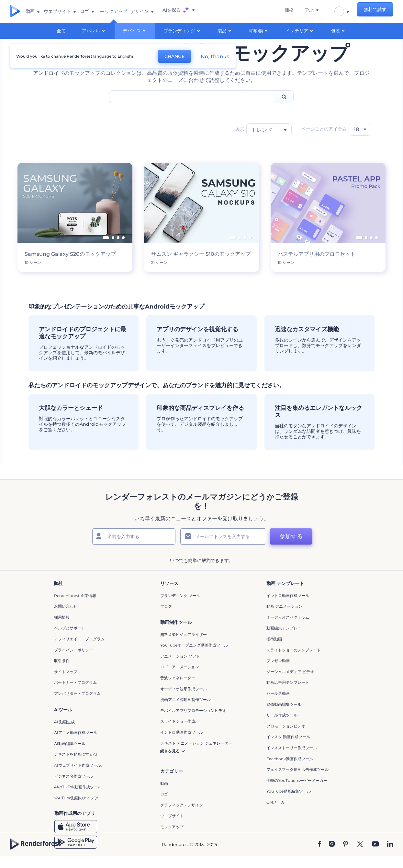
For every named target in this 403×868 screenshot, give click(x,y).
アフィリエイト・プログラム (79, 651)
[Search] (284, 109)
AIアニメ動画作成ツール (76, 745)
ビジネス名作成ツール (73, 788)
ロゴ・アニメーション (180, 679)
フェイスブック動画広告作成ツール (297, 782)
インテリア (300, 30)
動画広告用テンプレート (288, 695)
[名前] (135, 549)
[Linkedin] (390, 857)
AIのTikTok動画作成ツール (78, 799)
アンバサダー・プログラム (77, 705)
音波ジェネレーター (178, 690)
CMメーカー (277, 814)
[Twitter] (360, 857)
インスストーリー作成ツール (292, 760)
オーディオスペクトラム (288, 629)
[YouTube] (375, 857)
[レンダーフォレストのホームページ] (15, 11)
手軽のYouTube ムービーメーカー (297, 792)
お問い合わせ (66, 619)
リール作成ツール (282, 727)
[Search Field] (192, 109)
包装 (339, 30)
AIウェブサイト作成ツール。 (79, 778)
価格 (303, 11)
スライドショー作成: (178, 733)
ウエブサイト (172, 828)
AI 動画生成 (64, 734)
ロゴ (164, 806)
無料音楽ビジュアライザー (184, 646)
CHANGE (168, 55)
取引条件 (62, 673)
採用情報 (62, 629)
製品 (225, 30)
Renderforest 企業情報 (75, 608)
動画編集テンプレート (286, 640)
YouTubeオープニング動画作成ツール (194, 657)
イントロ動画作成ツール (288, 608)
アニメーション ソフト (180, 668)
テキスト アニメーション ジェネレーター (196, 755)
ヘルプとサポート (70, 640)
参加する (279, 549)
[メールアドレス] (213, 549)
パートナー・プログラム (75, 695)
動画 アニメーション (284, 619)
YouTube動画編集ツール (289, 803)
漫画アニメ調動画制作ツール (185, 712)
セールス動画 (278, 705)
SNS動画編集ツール (284, 716)
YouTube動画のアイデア (76, 810)
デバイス (135, 30)
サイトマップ (66, 684)
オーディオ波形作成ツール (184, 701)
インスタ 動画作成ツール (288, 749)
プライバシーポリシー (73, 662)
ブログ (166, 619)
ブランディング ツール (180, 608)
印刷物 (259, 30)
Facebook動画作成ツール (290, 771)
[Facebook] (320, 857)
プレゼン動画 (278, 673)
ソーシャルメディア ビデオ (290, 684)
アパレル (94, 30)
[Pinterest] (346, 857)
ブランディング (183, 30)
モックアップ (172, 839)
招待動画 (274, 651)
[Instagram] (332, 857)
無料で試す (375, 11)
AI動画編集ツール (70, 755)
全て (61, 31)
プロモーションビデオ (286, 738)
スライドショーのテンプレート (294, 662)
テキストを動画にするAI (76, 767)
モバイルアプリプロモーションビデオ (193, 722)
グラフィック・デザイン (182, 817)
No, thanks (209, 55)
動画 (164, 795)
